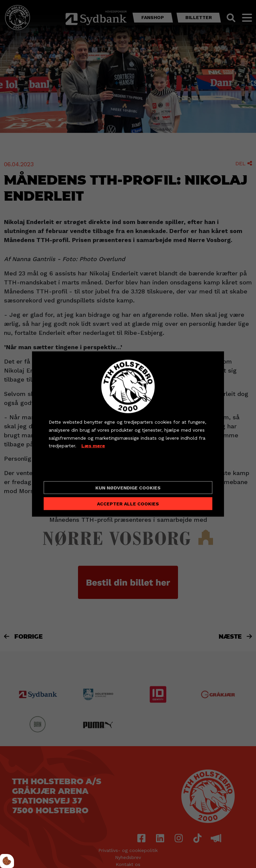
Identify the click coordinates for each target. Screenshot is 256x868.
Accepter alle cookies (128, 503)
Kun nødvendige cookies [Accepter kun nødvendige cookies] (128, 487)
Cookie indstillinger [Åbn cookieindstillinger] (72, 470)
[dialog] (128, 434)
